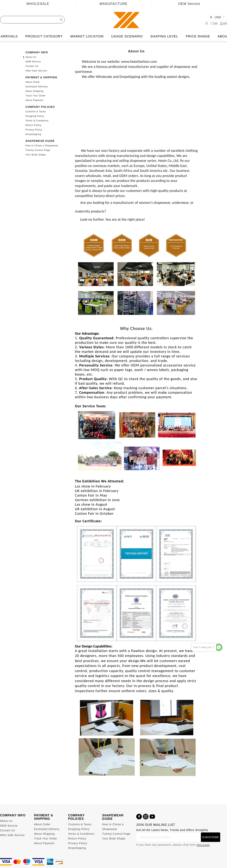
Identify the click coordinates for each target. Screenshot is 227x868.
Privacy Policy (34, 130)
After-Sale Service (36, 71)
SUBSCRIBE (211, 837)
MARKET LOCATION (87, 36)
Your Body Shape (36, 155)
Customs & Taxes (36, 112)
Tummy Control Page (38, 150)
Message (203, 845)
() (214, 23)
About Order (33, 82)
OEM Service (189, 4)
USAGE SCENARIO (127, 36)
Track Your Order (35, 96)
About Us (31, 57)
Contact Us (32, 66)
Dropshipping (33, 134)
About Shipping (34, 91)
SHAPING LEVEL (164, 36)
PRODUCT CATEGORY (44, 36)
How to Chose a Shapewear (42, 146)
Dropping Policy (35, 116)
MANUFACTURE (113, 4)
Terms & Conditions (37, 121)
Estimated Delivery (37, 87)
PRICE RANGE (198, 36)
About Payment (34, 100)
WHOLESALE (38, 4)
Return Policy (33, 125)
